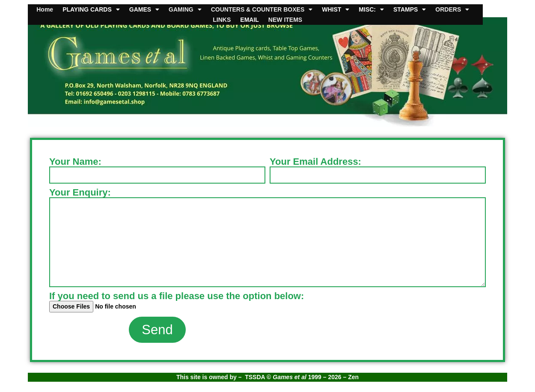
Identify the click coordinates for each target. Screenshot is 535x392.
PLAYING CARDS (91, 9)
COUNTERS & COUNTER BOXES (262, 9)
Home (45, 9)
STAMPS (410, 9)
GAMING (185, 9)
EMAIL (250, 20)
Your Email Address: (315, 162)
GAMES (144, 9)
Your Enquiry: (80, 193)
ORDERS (452, 9)
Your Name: (75, 162)
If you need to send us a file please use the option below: (177, 296)
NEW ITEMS (285, 20)
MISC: (371, 9)
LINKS (222, 20)
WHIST (336, 9)
